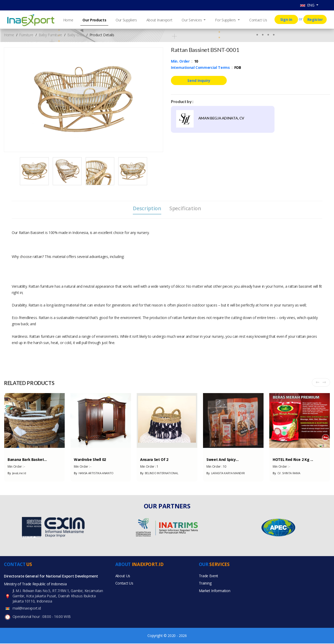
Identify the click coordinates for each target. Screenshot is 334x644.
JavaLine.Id (17, 474)
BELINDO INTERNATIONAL (159, 474)
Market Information (215, 592)
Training (205, 584)
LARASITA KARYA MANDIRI (226, 474)
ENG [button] (308, 5)
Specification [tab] (186, 208)
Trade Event (208, 577)
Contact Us (258, 20)
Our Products (94, 20)
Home (68, 20)
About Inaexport (159, 20)
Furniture (26, 35)
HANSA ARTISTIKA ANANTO (94, 474)
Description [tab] (146, 208)
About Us (123, 577)
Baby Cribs (76, 35)
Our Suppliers (126, 20)
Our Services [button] (192, 20)
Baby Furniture (50, 35)
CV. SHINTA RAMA (286, 474)
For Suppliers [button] (226, 20)
